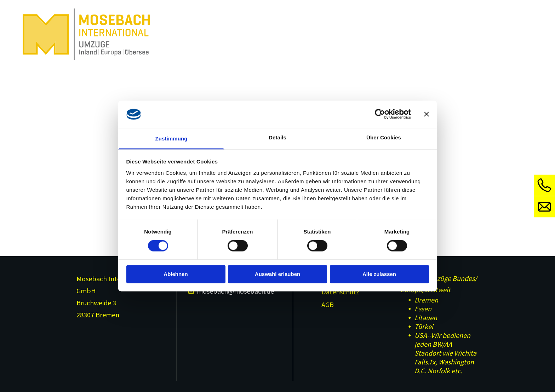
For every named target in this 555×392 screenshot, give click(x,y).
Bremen (426, 300)
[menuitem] (177, 19)
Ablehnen (176, 274)
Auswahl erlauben (277, 274)
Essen (423, 309)
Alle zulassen (379, 274)
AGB (328, 304)
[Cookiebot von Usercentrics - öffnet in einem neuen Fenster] (380, 114)
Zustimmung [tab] (171, 139)
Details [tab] (277, 137)
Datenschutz (340, 292)
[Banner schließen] (427, 114)
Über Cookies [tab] (384, 137)
